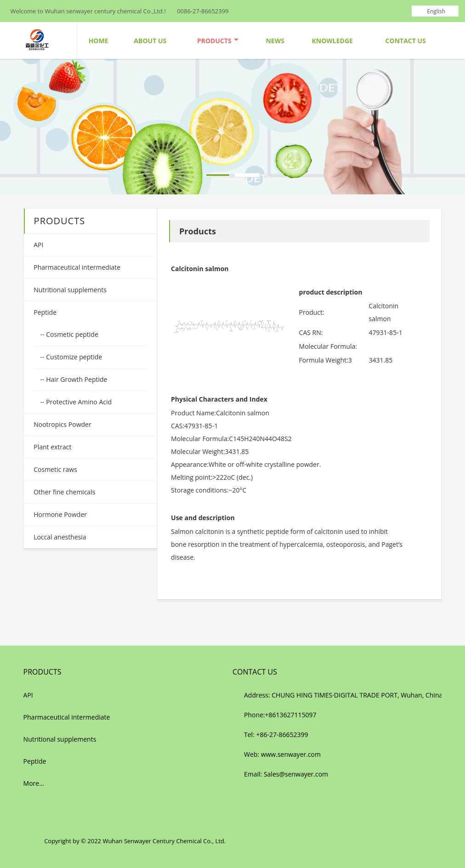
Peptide (44, 312)
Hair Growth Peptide (76, 379)
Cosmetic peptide (71, 334)
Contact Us (406, 41)
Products (218, 41)
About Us (150, 41)
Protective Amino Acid (78, 402)
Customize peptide (74, 357)
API (38, 245)
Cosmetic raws (55, 469)
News (275, 41)
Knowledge (332, 41)
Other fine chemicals (64, 492)
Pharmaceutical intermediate (76, 267)
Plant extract (52, 447)
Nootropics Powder (62, 424)
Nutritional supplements (69, 290)
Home (99, 41)
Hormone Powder (60, 514)
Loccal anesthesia (59, 537)
